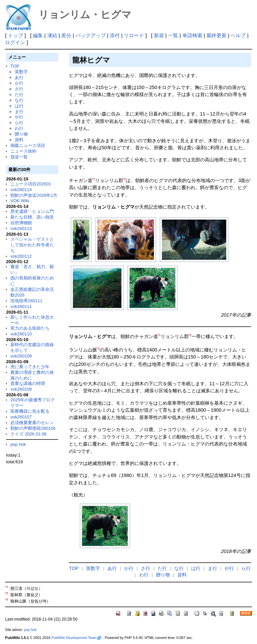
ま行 (19, 112)
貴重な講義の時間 (28, 383)
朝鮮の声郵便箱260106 (33, 428)
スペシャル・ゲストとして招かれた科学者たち (32, 245)
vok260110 (21, 334)
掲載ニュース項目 (28, 145)
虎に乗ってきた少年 (30, 367)
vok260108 (21, 389)
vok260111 (21, 306)
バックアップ (91, 35)
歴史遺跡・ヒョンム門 (32, 211)
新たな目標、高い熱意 (32, 217)
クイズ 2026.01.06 (28, 434)
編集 (38, 35)
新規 (159, 35)
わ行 (19, 128)
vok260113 (21, 228)
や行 (19, 117)
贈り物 (21, 134)
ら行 (19, 123)
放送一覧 (19, 157)
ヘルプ (238, 35)
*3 (98, 348)
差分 (66, 35)
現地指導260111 (26, 301)
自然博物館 (21, 223)
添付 (115, 35)
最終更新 (217, 35)
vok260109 (21, 356)
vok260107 (21, 417)
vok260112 (21, 256)
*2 (124, 179)
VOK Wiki (20, 201)
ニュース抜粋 (23, 151)
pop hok (18, 444)
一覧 (173, 35)
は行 (19, 106)
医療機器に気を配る (30, 411)
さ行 (19, 89)
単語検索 (192, 35)
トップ (16, 35)
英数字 (21, 72)
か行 (19, 83)
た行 (19, 95)
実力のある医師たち (30, 328)
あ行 (19, 77)
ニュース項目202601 (31, 184)
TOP (15, 66)
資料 (19, 140)
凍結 (52, 35)
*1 (94, 179)
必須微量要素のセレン (32, 423)
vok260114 (21, 190)
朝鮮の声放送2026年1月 (34, 195)
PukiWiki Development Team (76, 638)
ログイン (15, 42)
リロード (134, 35)
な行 (19, 100)
